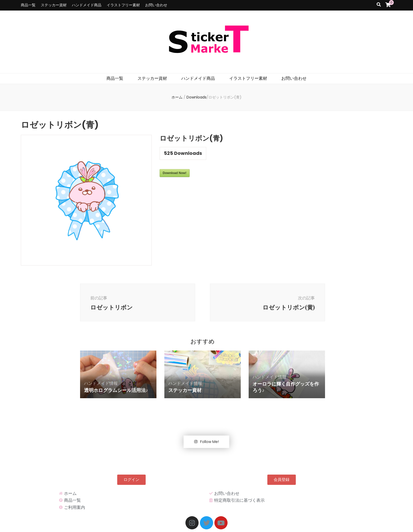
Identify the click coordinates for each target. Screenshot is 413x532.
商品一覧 (28, 5)
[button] (131, 480)
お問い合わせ (156, 5)
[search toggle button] (379, 5)
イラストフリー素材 (123, 5)
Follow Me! (206, 442)
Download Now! (175, 173)
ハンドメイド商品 (87, 5)
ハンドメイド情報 (101, 383)
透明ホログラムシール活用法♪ (116, 390)
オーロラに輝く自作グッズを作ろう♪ (286, 387)
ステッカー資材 (54, 5)
